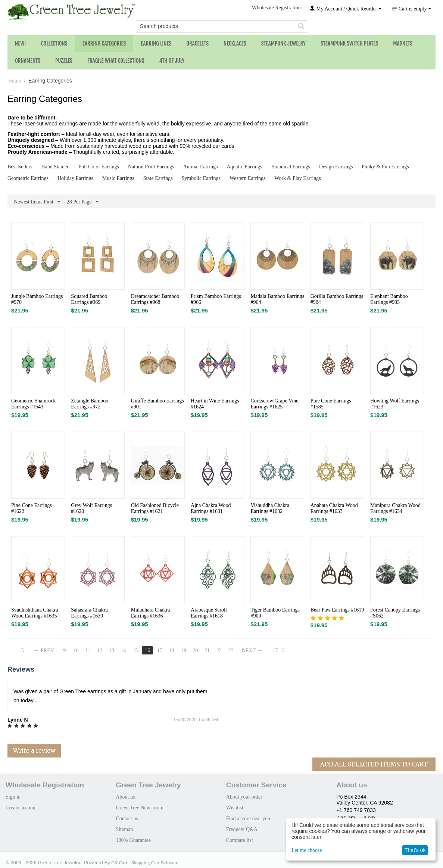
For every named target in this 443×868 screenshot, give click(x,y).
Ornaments (28, 61)
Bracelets (197, 43)
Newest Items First (37, 202)
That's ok (415, 850)
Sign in (13, 797)
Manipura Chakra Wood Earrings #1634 (395, 508)
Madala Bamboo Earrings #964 (277, 299)
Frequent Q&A (242, 829)
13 (112, 651)
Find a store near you (248, 819)
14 (124, 651)
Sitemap (124, 829)
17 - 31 (280, 651)
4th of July (172, 61)
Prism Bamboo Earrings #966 (216, 299)
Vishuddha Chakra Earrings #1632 (270, 508)
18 (172, 651)
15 (135, 651)
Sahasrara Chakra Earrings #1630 (89, 613)
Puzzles (64, 61)
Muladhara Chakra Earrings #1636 (151, 613)
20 (196, 651)
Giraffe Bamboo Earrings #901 (157, 404)
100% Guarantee (133, 840)
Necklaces (235, 43)
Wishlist (235, 808)
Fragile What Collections (116, 61)
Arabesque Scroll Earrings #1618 (209, 613)
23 (231, 651)
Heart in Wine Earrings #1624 (215, 404)
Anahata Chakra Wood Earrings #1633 (334, 508)
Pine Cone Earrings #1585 (331, 404)
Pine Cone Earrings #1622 (32, 508)
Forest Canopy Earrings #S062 (395, 613)
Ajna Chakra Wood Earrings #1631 (211, 508)
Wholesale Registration (276, 8)
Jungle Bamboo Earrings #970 (37, 299)
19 (184, 651)
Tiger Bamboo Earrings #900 (275, 613)
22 (219, 651)
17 (160, 651)
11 (88, 651)
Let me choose (307, 850)
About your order (244, 797)
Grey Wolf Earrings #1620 (91, 508)
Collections (54, 43)
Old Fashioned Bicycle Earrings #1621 (155, 508)
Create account (21, 808)
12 (100, 651)
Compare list (240, 840)
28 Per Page (83, 202)
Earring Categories (104, 43)
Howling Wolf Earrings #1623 (395, 404)
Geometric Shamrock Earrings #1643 (33, 404)
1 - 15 (18, 651)
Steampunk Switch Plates (349, 43)
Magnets (403, 43)
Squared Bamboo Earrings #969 (89, 299)
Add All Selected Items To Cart (374, 764)
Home (15, 81)
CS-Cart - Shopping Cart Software (145, 863)
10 (76, 651)
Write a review (34, 750)
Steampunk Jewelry (283, 43)
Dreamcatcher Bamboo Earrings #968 (155, 299)
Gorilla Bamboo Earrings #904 (337, 299)
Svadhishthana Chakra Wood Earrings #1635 (35, 613)
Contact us (127, 819)
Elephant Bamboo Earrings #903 (389, 299)
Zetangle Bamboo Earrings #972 (90, 404)
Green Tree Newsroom (140, 808)
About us (125, 797)
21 (208, 651)
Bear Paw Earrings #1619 (337, 610)
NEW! (21, 43)
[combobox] (221, 26)
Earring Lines (156, 43)
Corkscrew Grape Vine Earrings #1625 (274, 404)
